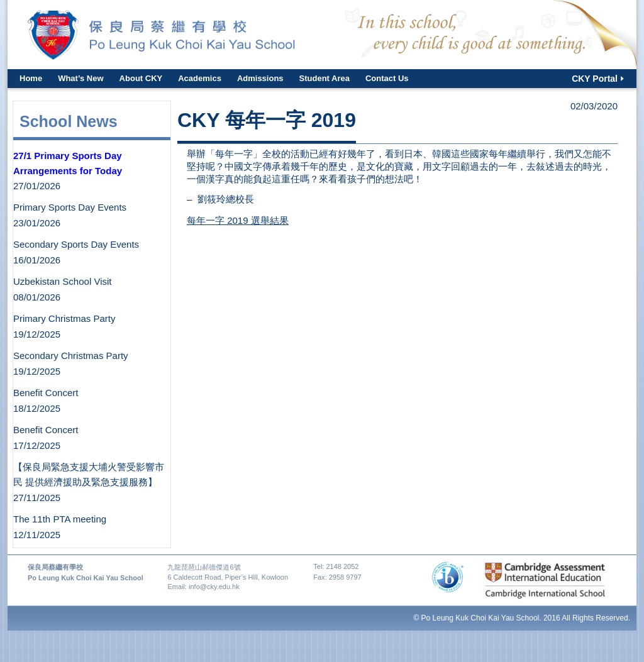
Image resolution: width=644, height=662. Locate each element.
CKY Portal (595, 79)
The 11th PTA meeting (60, 519)
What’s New (80, 78)
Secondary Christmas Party (71, 356)
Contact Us (387, 78)
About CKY (141, 78)
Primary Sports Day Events (70, 207)
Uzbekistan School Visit (62, 281)
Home (31, 78)
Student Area (325, 78)
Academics (200, 78)
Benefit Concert (46, 393)
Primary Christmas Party (64, 318)
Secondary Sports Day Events (76, 244)
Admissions (260, 78)
